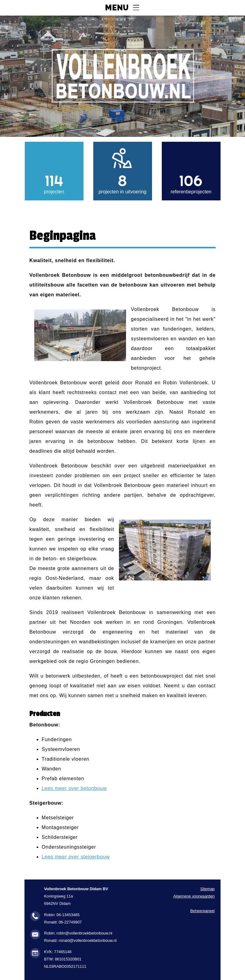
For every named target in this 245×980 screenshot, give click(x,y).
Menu (117, 8)
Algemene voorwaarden (194, 896)
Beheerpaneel (202, 911)
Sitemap (208, 889)
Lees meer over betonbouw (74, 788)
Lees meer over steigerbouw (76, 857)
